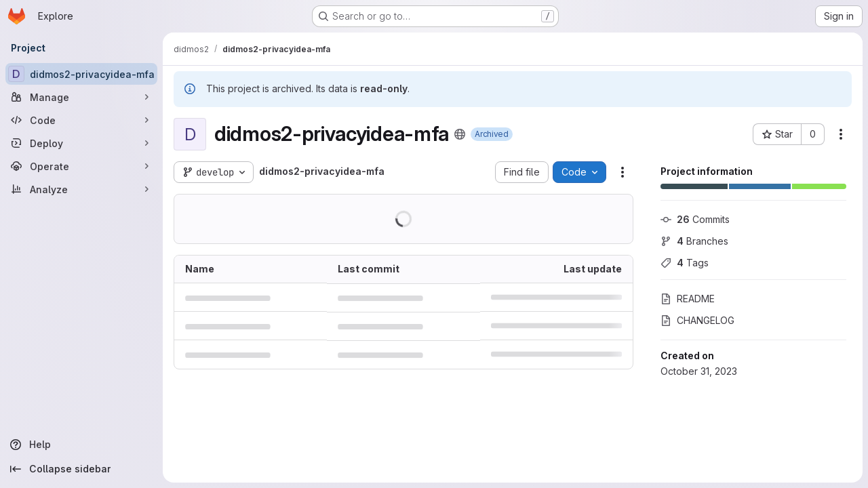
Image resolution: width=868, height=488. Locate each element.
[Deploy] (81, 143)
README (688, 299)
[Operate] (81, 166)
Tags (685, 263)
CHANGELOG (697, 320)
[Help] (81, 445)
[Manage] (81, 97)
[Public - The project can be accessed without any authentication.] (460, 134)
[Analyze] (81, 189)
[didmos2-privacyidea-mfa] (81, 74)
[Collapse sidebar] (81, 469)
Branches (694, 241)
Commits (695, 219)
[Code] (81, 120)
